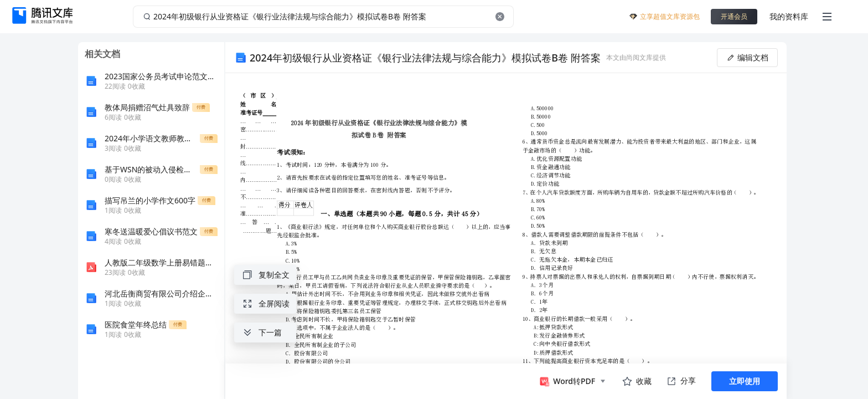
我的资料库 (789, 16)
